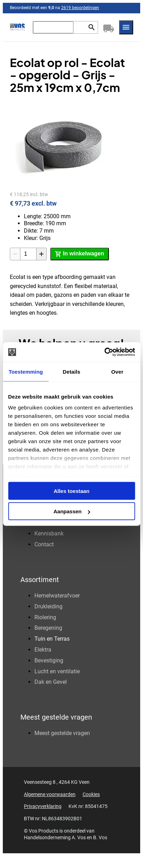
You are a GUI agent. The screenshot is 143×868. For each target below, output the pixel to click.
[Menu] (126, 27)
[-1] (15, 254)
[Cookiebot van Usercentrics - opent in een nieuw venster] (104, 352)
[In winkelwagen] (80, 254)
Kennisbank (49, 533)
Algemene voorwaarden (50, 794)
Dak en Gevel (51, 682)
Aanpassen (72, 511)
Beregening (48, 628)
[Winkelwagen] (109, 27)
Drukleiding (48, 606)
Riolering (45, 617)
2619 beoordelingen (80, 8)
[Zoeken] (53, 27)
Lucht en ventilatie (57, 671)
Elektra (43, 650)
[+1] (41, 254)
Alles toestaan (72, 491)
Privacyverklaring (43, 806)
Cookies (91, 794)
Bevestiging (49, 660)
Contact (44, 544)
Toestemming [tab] (26, 371)
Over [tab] (118, 371)
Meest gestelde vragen (62, 733)
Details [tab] (72, 371)
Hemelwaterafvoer (57, 596)
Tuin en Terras (52, 639)
